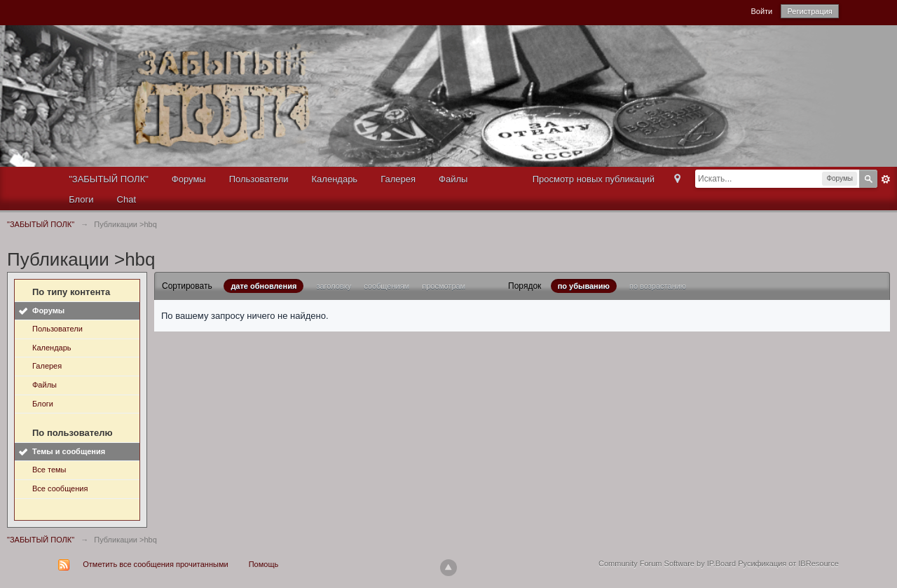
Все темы (49, 470)
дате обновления (263, 286)
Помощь (264, 564)
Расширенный (886, 179)
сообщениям (386, 286)
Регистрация (809, 11)
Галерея (398, 179)
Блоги (81, 199)
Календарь (335, 179)
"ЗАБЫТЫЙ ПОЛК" (109, 179)
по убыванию (584, 286)
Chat (126, 199)
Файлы (453, 179)
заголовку (334, 286)
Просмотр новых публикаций (594, 179)
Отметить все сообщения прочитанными (155, 564)
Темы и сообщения (69, 451)
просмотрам (444, 286)
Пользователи (259, 179)
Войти (761, 11)
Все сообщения (60, 488)
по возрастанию (658, 286)
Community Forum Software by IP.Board (667, 563)
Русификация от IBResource (787, 563)
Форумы (189, 179)
